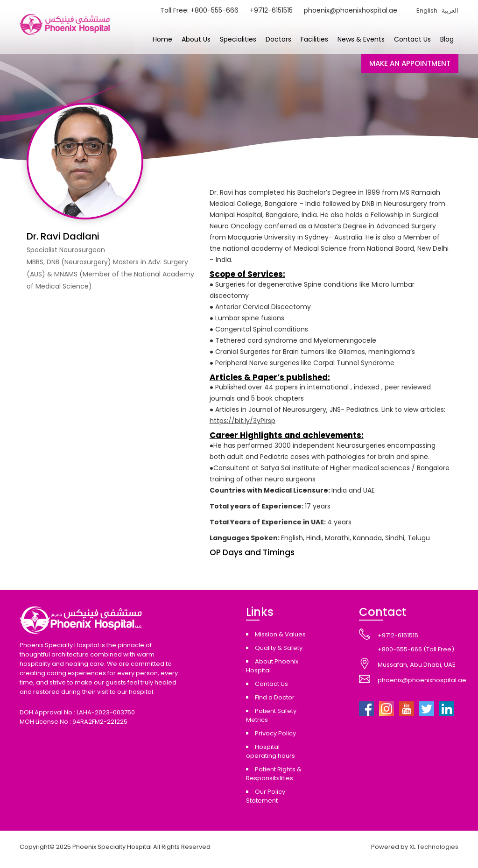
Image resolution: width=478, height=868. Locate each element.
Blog (447, 39)
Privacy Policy (275, 733)
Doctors (278, 39)
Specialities (238, 39)
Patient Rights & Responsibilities (274, 774)
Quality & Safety (279, 648)
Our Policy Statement (266, 796)
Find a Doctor (275, 697)
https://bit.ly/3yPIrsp (243, 421)
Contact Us (412, 39)
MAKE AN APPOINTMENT (410, 63)
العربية (450, 11)
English (427, 11)
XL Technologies (434, 847)
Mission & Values (280, 634)
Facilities (314, 39)
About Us (196, 39)
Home (162, 39)
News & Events (361, 39)
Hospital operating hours (271, 751)
